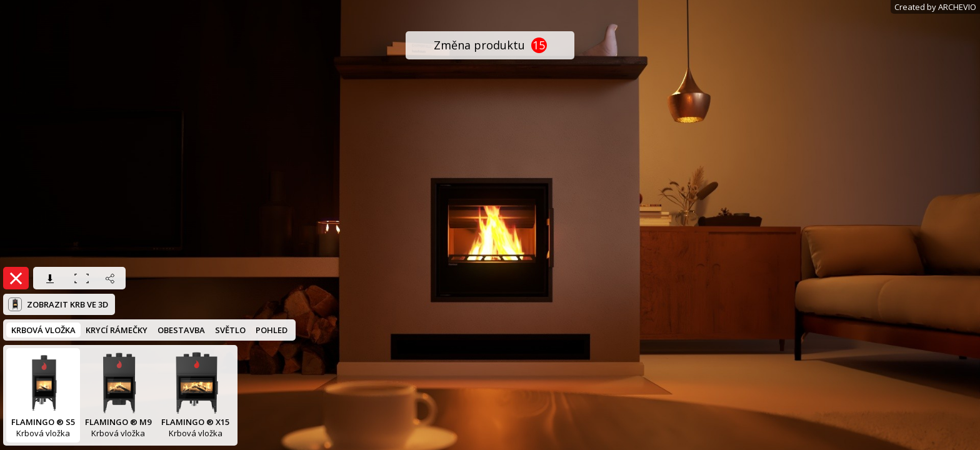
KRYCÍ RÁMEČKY (117, 330)
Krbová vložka (43, 395)
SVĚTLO (230, 330)
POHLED (272, 330)
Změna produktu (490, 45)
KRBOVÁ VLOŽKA (43, 330)
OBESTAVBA (181, 330)
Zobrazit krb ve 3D (58, 304)
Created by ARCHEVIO (935, 7)
